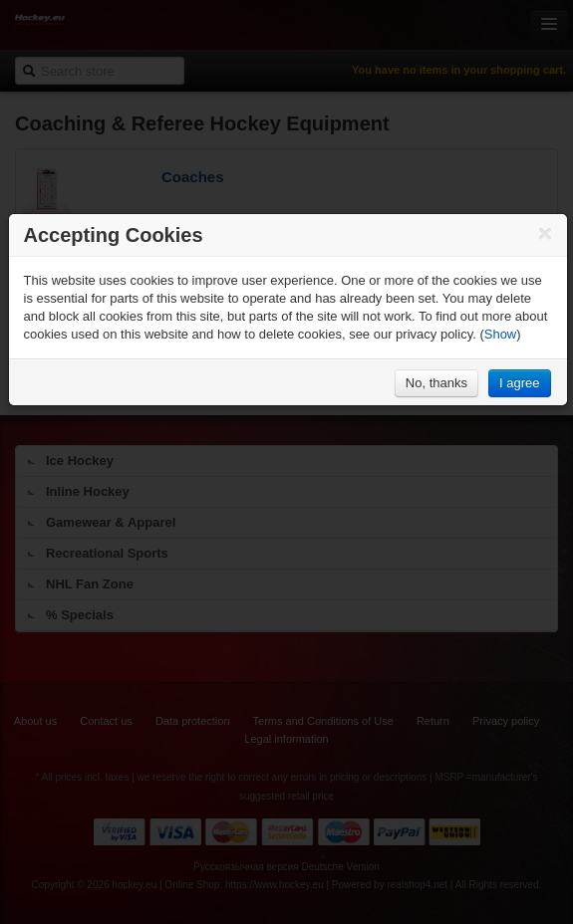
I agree (519, 383)
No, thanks (436, 383)
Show (501, 334)
